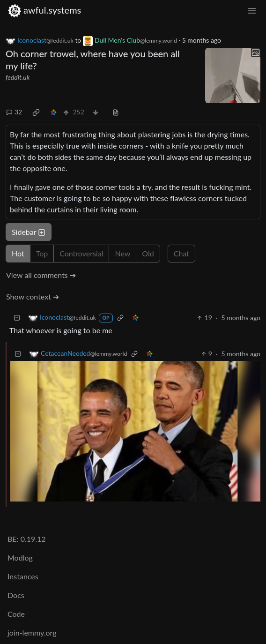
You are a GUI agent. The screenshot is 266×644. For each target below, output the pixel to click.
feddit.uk (18, 77)
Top (42, 253)
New (122, 253)
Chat (181, 253)
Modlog (20, 558)
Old (148, 253)
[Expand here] (233, 75)
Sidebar (29, 232)
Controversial (81, 253)
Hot (18, 253)
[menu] (252, 10)
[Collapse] (17, 318)
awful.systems (44, 10)
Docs (16, 595)
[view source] (116, 112)
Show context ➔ (33, 296)
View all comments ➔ (41, 275)
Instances (23, 576)
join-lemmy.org (32, 633)
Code (16, 614)
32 (14, 112)
